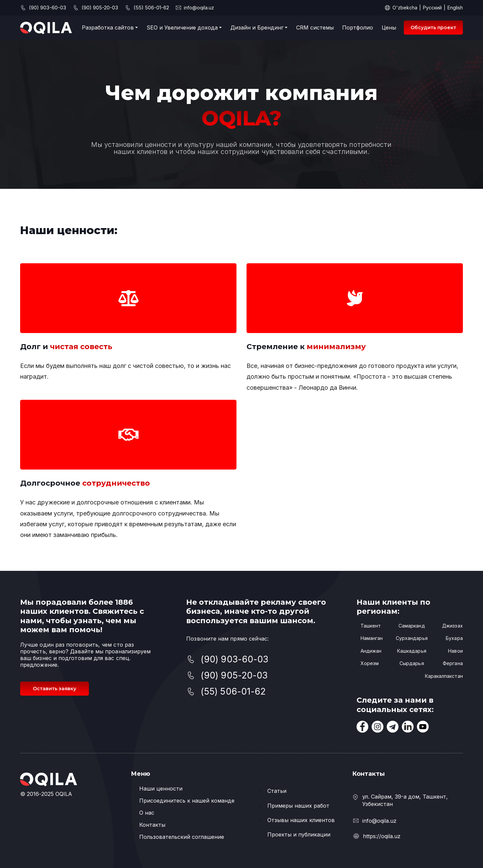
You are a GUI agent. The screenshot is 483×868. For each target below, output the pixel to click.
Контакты (152, 825)
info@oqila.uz (199, 8)
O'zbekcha (405, 8)
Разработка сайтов (108, 28)
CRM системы (315, 28)
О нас (147, 813)
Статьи (277, 791)
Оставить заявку (55, 689)
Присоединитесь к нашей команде (187, 801)
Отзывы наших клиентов (301, 820)
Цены (389, 28)
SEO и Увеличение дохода (182, 28)
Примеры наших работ (298, 806)
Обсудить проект (433, 28)
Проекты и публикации (299, 834)
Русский (432, 8)
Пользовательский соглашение (182, 837)
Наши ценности (161, 789)
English (455, 8)
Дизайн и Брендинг (257, 28)
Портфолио (358, 28)
